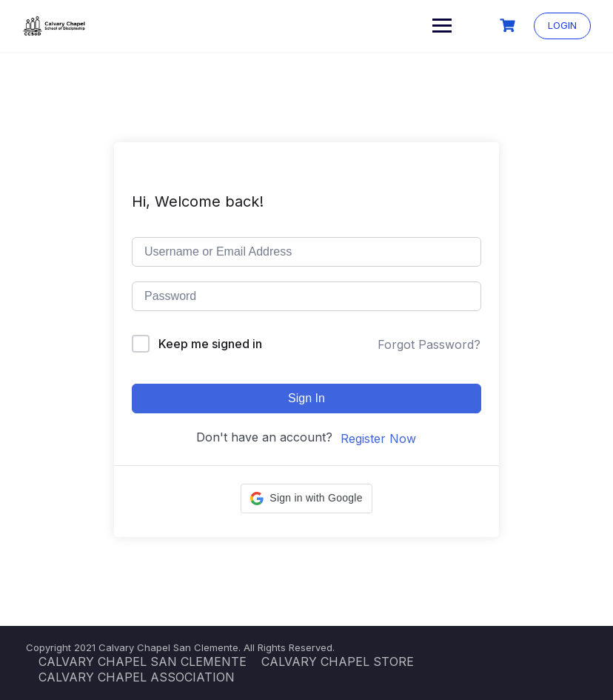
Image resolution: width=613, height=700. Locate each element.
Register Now (378, 439)
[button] (306, 499)
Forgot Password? (429, 344)
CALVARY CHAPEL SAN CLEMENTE (143, 661)
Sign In (306, 398)
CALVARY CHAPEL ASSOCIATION (137, 677)
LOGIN (562, 25)
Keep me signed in (210, 344)
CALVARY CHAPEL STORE (338, 661)
